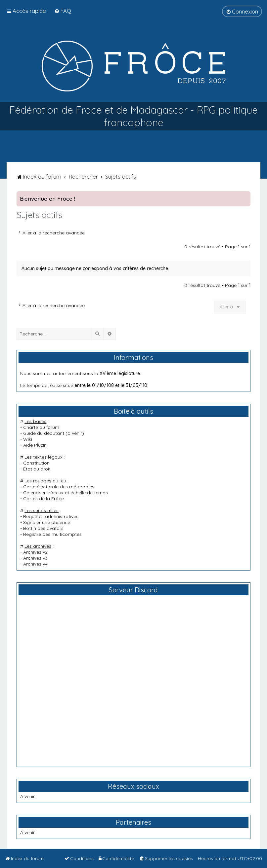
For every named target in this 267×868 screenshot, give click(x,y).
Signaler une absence (47, 522)
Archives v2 (35, 552)
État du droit (37, 469)
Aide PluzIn (35, 445)
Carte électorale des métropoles (59, 487)
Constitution (36, 463)
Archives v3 (35, 558)
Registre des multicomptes (52, 534)
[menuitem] (63, 11)
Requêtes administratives (51, 516)
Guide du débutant (44, 433)
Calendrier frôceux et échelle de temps (66, 493)
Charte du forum (41, 427)
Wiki (28, 439)
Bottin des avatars (43, 528)
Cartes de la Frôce (44, 499)
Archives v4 (35, 564)
